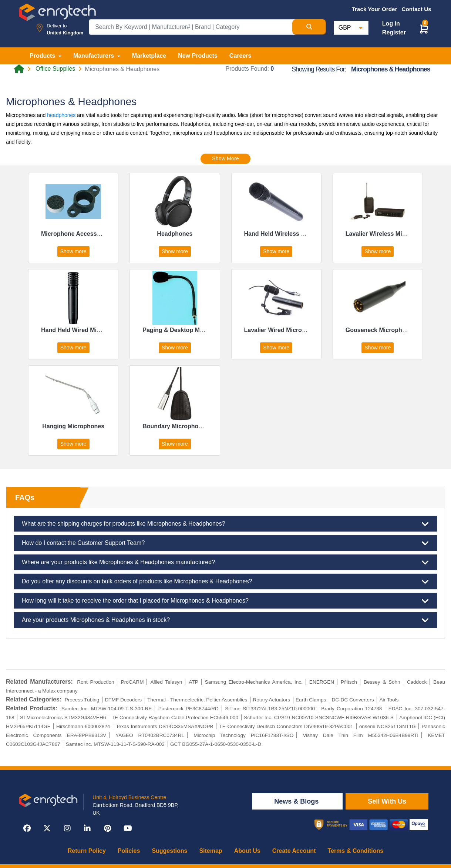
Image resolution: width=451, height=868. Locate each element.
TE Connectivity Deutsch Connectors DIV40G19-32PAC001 (286, 726)
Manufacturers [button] (95, 56)
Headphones (175, 234)
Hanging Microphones (73, 426)
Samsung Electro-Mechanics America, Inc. (254, 682)
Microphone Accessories (76, 234)
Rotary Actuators (271, 700)
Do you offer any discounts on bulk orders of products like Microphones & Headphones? (225, 582)
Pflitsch (349, 682)
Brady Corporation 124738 (351, 709)
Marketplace (149, 56)
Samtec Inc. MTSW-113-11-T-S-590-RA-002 (115, 744)
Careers (240, 56)
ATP (193, 682)
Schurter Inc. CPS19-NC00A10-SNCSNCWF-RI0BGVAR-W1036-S (319, 718)
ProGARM (132, 682)
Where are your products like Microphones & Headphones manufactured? (225, 562)
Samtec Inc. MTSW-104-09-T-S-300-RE (107, 709)
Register (394, 32)
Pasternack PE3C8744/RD (189, 709)
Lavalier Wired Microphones (284, 330)
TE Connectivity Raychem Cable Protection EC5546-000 (175, 718)
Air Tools (389, 700)
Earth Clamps (311, 700)
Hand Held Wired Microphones (84, 330)
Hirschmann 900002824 (83, 726)
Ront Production (95, 682)
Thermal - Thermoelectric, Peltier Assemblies (197, 700)
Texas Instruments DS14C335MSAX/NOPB (164, 726)
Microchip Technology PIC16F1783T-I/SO (243, 735)
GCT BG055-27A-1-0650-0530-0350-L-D (216, 744)
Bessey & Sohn (382, 682)
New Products (198, 56)
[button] (424, 29)
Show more (73, 251)
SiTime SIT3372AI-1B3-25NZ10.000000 (270, 709)
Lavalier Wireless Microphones (389, 234)
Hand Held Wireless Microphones (291, 234)
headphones (61, 115)
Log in (391, 24)
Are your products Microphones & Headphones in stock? (225, 620)
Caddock (417, 682)
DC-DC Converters (353, 700)
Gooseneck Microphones (381, 330)
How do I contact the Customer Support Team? (225, 543)
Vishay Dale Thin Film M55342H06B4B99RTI (361, 735)
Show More (225, 158)
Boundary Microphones (176, 426)
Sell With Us (387, 801)
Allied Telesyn (166, 682)
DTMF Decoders (123, 700)
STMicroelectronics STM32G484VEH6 (63, 718)
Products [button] (43, 56)
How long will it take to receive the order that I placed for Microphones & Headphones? (225, 601)
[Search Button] (309, 27)
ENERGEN (322, 682)
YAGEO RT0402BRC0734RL (150, 735)
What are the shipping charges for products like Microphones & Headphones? (225, 524)
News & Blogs (297, 801)
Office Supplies (55, 69)
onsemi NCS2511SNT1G (388, 726)
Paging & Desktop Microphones (187, 330)
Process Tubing (82, 700)
